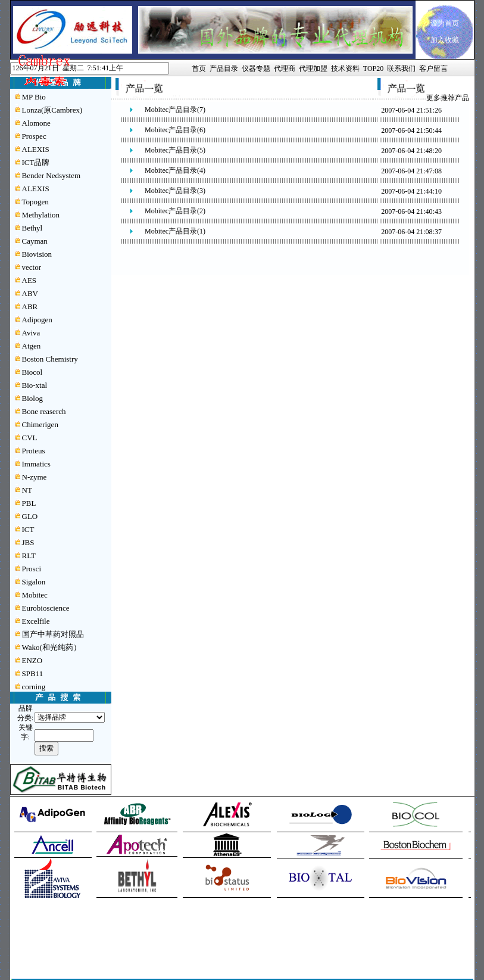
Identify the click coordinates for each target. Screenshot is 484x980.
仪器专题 (256, 69)
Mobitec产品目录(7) (175, 110)
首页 (199, 69)
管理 (173, 941)
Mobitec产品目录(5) (175, 150)
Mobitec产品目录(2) (175, 211)
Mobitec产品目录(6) (175, 130)
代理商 (285, 69)
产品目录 (224, 69)
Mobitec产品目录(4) (175, 170)
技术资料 (345, 69)
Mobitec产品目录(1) (175, 231)
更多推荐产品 (448, 98)
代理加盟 (313, 69)
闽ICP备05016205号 (200, 951)
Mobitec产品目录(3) (175, 191)
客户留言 (433, 69)
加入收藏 (445, 40)
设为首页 (445, 23)
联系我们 (401, 69)
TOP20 (373, 69)
